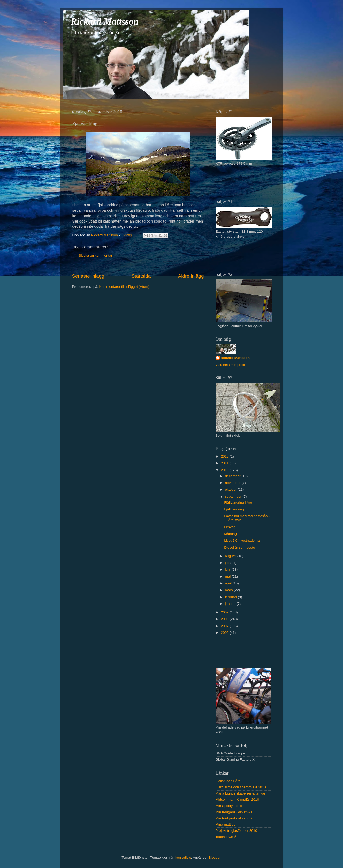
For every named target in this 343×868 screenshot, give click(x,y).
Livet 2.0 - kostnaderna (242, 540)
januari (231, 604)
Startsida (141, 276)
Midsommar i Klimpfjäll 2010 (237, 800)
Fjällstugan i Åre (228, 781)
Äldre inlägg (191, 276)
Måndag (230, 534)
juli (228, 563)
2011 (225, 463)
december (233, 476)
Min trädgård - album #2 (234, 818)
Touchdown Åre (228, 837)
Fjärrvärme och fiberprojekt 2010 (241, 787)
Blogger (215, 858)
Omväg (230, 527)
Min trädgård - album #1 (234, 812)
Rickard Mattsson (105, 21)
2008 (225, 619)
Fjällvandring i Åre (238, 502)
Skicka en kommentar (96, 256)
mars (230, 590)
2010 (225, 470)
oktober (231, 490)
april (229, 583)
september (234, 496)
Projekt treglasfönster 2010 (236, 831)
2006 (225, 633)
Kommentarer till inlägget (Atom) (124, 287)
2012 (225, 456)
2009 (225, 612)
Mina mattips (226, 824)
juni (228, 569)
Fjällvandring (234, 509)
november (233, 483)
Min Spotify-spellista (231, 806)
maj (228, 576)
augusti (231, 556)
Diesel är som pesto (239, 547)
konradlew (183, 858)
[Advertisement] (246, 182)
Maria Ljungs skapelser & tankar (241, 793)
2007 (225, 626)
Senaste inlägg (88, 276)
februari (232, 597)
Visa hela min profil (230, 365)
